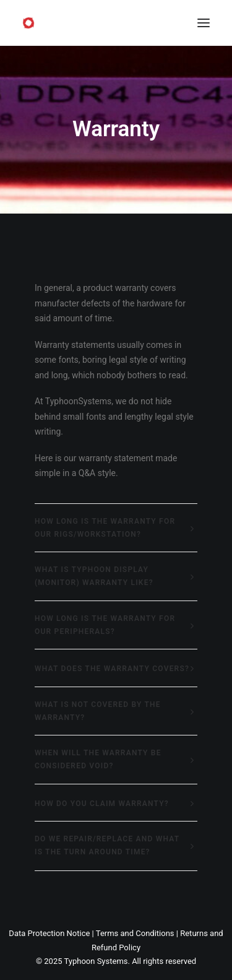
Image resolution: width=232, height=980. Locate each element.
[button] (204, 23)
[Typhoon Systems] (28, 23)
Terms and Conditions (135, 933)
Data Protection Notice (49, 933)
